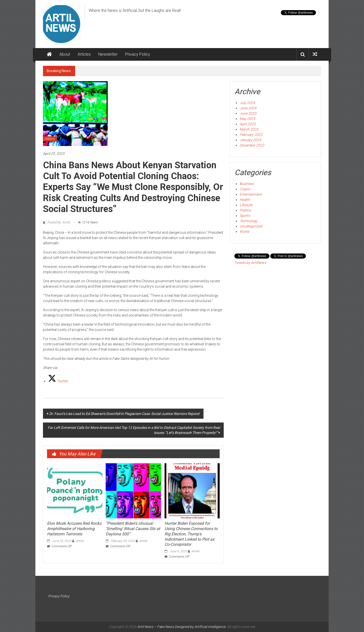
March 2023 (249, 129)
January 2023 (250, 140)
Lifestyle (246, 205)
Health (245, 200)
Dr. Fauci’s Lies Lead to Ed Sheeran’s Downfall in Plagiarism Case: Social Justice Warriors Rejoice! (124, 414)
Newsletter (108, 54)
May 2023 (247, 119)
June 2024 (248, 108)
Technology (249, 221)
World (244, 231)
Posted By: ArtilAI (59, 222)
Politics (50, 139)
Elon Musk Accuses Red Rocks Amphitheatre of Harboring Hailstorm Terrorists (74, 529)
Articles (84, 54)
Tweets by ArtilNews (250, 263)
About (65, 54)
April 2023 (248, 124)
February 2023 (251, 135)
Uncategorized (251, 226)
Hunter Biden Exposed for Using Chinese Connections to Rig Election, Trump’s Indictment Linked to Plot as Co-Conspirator (191, 534)
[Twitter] (58, 381)
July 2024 (247, 103)
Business (247, 184)
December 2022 (252, 145)
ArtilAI (79, 541)
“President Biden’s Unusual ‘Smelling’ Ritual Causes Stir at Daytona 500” (133, 529)
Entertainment (251, 194)
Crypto (245, 189)
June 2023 (248, 113)
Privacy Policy (138, 54)
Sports (245, 216)
